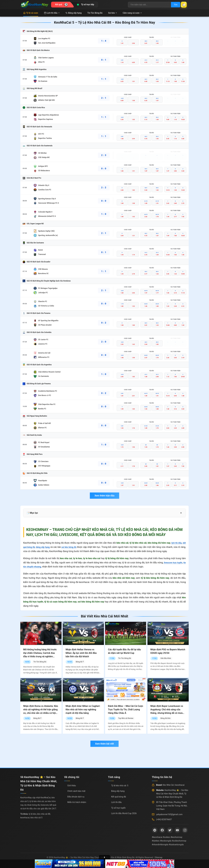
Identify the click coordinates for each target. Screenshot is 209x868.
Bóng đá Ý (80, 662)
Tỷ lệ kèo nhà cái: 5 (120, 786)
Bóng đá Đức (166, 718)
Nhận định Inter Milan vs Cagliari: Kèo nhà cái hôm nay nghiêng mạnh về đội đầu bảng (83, 710)
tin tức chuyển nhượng (35, 567)
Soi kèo (112, 13)
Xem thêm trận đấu (104, 496)
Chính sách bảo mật (76, 791)
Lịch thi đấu (52, 13)
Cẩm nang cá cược (132, 13)
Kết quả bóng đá (119, 797)
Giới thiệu (72, 786)
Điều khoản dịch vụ (76, 797)
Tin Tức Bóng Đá (95, 13)
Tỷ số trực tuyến (118, 808)
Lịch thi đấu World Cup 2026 (124, 813)
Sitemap (159, 857)
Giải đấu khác (166, 658)
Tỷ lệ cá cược (31, 13)
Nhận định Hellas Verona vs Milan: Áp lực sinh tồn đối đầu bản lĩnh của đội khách (81, 653)
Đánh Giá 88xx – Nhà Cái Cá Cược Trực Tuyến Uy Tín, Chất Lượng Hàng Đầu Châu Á (126, 710)
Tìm (173, 5)
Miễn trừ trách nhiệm (77, 802)
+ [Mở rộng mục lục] (181, 513)
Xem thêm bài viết (104, 744)
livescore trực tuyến (175, 563)
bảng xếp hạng (45, 547)
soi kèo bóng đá (73, 547)
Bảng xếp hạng (73, 13)
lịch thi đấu (176, 543)
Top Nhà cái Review (126, 718)
